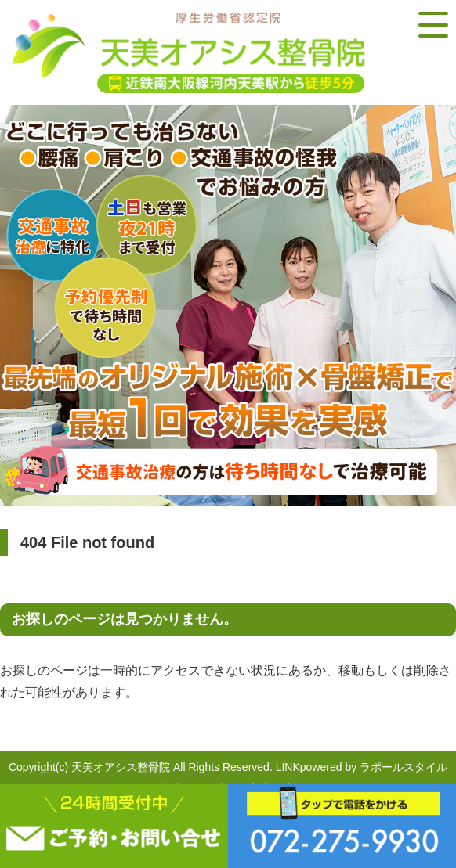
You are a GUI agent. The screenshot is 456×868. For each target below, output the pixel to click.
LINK (288, 767)
